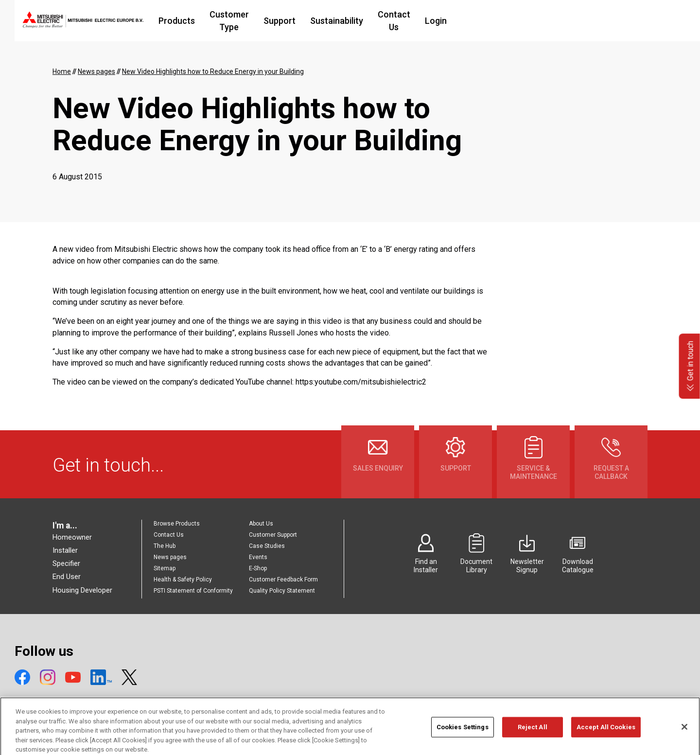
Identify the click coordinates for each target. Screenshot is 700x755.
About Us (261, 524)
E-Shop (258, 568)
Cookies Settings (463, 739)
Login (521, 21)
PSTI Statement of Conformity (193, 591)
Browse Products (177, 524)
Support (353, 21)
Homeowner (72, 537)
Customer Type (292, 21)
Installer (65, 550)
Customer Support (273, 535)
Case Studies (267, 546)
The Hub (165, 546)
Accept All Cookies (606, 739)
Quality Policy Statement (282, 591)
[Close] (684, 739)
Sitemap (165, 568)
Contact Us (474, 21)
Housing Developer (82, 590)
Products (229, 21)
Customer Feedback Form (283, 579)
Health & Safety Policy (183, 579)
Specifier (66, 563)
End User (67, 577)
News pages (170, 557)
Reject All (533, 739)
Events (258, 557)
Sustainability (411, 21)
